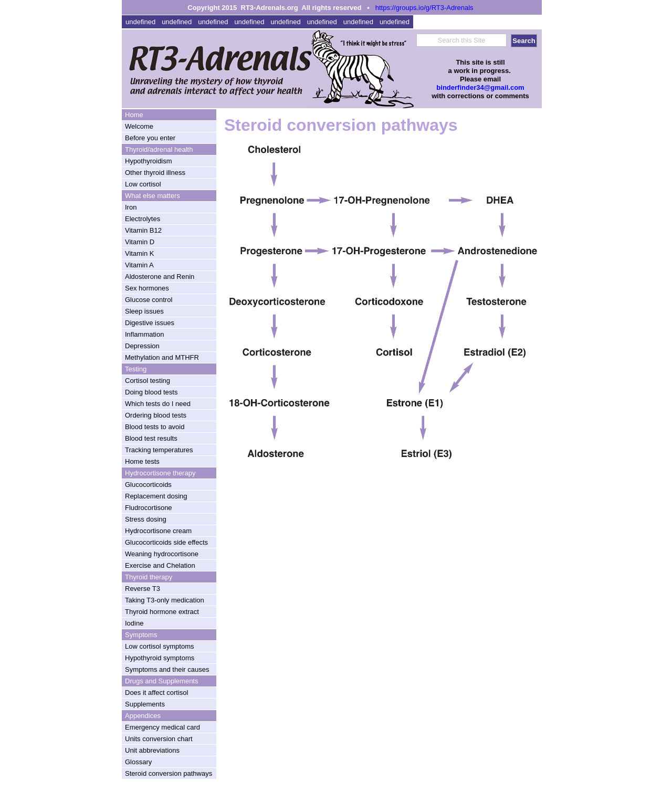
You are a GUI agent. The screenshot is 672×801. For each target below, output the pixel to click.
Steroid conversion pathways (169, 773)
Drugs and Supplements (161, 681)
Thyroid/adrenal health (159, 149)
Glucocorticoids (148, 485)
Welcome (139, 126)
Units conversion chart (159, 739)
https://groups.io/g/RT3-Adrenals (424, 8)
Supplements (145, 704)
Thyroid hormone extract (162, 612)
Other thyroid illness (155, 173)
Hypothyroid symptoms (160, 658)
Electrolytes (143, 219)
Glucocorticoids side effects (166, 542)
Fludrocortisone (149, 508)
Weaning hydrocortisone (162, 554)
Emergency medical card (162, 727)
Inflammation (144, 334)
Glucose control (149, 300)
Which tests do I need (158, 404)
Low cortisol (143, 184)
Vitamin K (139, 253)
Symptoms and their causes (167, 669)
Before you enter (150, 138)
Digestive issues (150, 323)
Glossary (138, 762)
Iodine (134, 623)
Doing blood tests (151, 392)
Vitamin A (139, 265)
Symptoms (141, 635)
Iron (131, 207)
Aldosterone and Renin (160, 277)
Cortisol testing (148, 381)
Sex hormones (147, 288)
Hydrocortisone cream (158, 531)
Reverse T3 (143, 589)
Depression (142, 346)
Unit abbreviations (152, 750)
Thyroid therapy (149, 577)
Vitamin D (140, 242)
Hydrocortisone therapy (160, 473)
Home (134, 115)
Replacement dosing (156, 496)
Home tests (142, 461)
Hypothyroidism (149, 161)
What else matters (153, 196)
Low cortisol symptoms (159, 646)
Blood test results (151, 438)
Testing (136, 369)
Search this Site (461, 40)
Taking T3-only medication (165, 600)
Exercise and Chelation (160, 565)
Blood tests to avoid (155, 427)
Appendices (143, 716)
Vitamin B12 (143, 230)
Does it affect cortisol (156, 693)
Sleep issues (144, 311)
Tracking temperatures (159, 450)
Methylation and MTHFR (162, 357)
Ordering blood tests (156, 415)
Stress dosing (146, 519)
